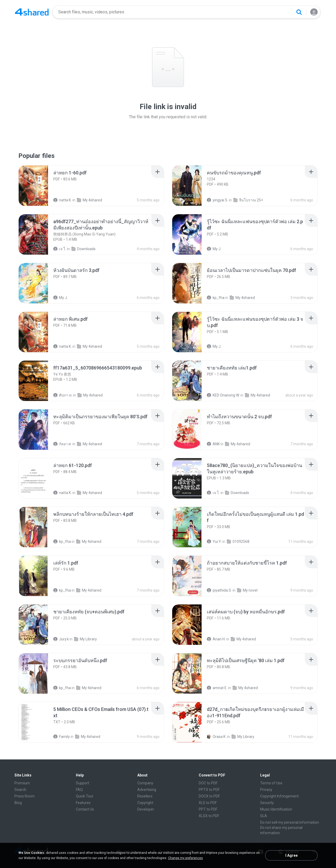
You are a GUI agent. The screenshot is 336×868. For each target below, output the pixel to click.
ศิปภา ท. (63, 395)
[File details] (39, 186)
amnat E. (217, 688)
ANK (213, 444)
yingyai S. (217, 200)
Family (62, 737)
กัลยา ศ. (62, 444)
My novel (247, 590)
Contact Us (85, 809)
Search (20, 790)
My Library (85, 639)
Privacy (266, 790)
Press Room (25, 796)
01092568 (238, 542)
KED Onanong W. (223, 395)
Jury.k (61, 639)
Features (83, 803)
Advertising (147, 790)
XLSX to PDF (209, 816)
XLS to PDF (208, 803)
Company (145, 783)
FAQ (79, 790)
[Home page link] (32, 12)
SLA (264, 816)
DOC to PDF (208, 783)
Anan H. (216, 639)
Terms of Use (271, 783)
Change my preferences (185, 858)
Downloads (83, 249)
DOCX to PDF (209, 796)
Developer (146, 809)
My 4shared (90, 200)
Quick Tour (85, 796)
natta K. (62, 200)
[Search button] (299, 12)
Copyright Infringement (279, 796)
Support (83, 783)
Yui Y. (214, 542)
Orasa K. (217, 737)
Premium (22, 783)
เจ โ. (60, 249)
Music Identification (276, 809)
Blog (18, 803)
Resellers (145, 796)
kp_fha (216, 298)
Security (267, 803)
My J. (214, 249)
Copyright (145, 803)
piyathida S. (219, 590)
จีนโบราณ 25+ (248, 200)
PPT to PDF (208, 809)
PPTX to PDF (209, 790)
